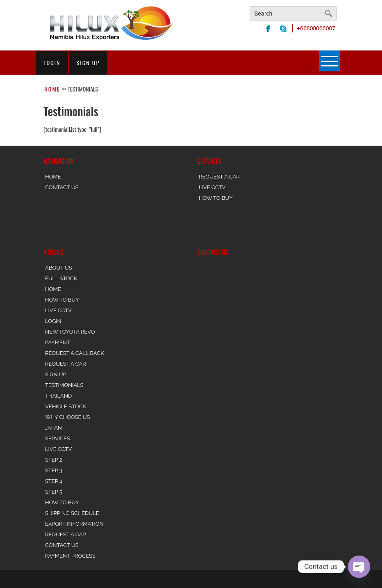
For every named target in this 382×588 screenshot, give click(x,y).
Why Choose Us (67, 417)
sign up (88, 63)
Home (52, 89)
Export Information (74, 524)
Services (58, 438)
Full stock (61, 278)
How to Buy (216, 198)
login (52, 63)
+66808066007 (316, 28)
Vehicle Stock (66, 406)
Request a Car (219, 177)
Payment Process (70, 556)
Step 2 (54, 460)
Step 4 (54, 481)
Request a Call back (75, 353)
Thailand (58, 396)
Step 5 (54, 492)
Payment (58, 342)
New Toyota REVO (70, 332)
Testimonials (64, 385)
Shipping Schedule (72, 513)
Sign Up (56, 374)
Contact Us (62, 187)
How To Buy (62, 300)
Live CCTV (212, 187)
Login (53, 321)
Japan (53, 428)
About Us (59, 268)
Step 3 (54, 470)
